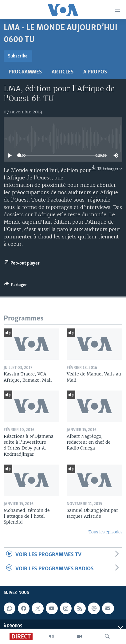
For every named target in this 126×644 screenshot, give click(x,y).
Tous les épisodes (105, 532)
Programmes (25, 72)
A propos (95, 72)
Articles (63, 72)
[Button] (15, 286)
